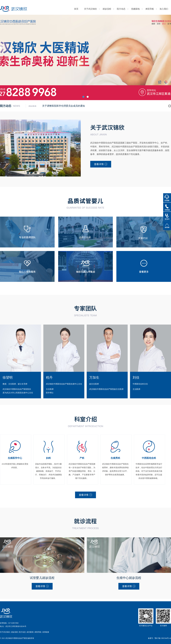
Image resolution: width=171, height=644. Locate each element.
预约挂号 (167, 216)
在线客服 (167, 198)
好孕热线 (167, 207)
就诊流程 (107, 9)
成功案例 (30, 632)
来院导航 (150, 9)
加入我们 (164, 9)
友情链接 (46, 632)
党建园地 (135, 9)
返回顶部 (167, 226)
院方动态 (121, 9)
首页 (76, 9)
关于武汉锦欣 (90, 9)
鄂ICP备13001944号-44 (163, 638)
